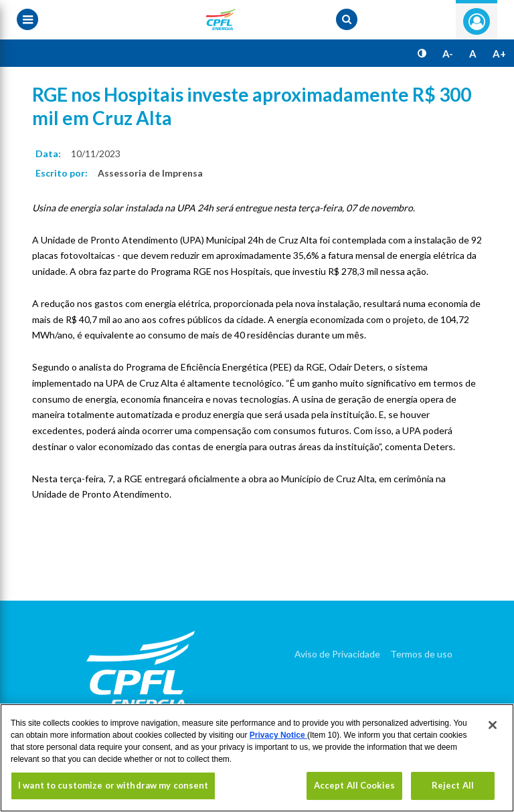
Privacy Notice (278, 735)
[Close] (493, 725)
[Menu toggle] (27, 19)
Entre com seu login (477, 21)
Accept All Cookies (354, 785)
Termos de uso (421, 654)
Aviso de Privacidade (337, 654)
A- (448, 54)
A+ (499, 54)
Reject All (453, 785)
